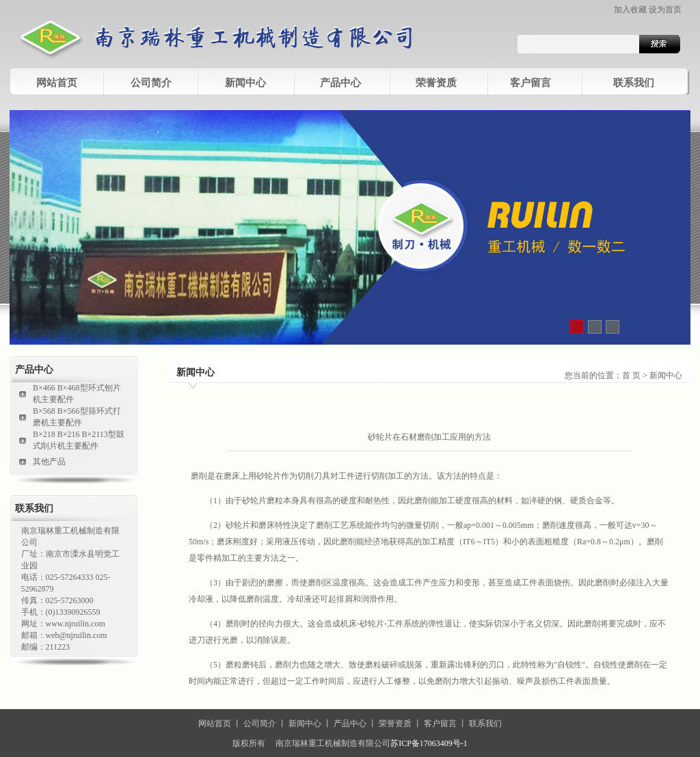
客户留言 (530, 83)
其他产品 (49, 462)
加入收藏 (630, 10)
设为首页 (665, 10)
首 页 (631, 375)
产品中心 (340, 83)
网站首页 (57, 83)
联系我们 (634, 83)
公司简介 (260, 723)
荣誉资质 (436, 83)
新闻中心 (245, 83)
